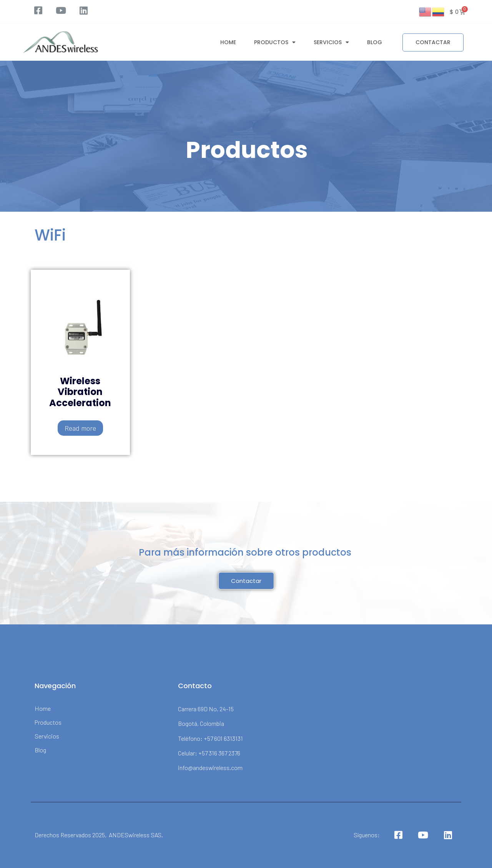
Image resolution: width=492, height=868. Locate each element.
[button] (433, 41)
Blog (375, 41)
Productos (275, 41)
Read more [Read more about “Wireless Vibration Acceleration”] (80, 428)
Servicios (331, 41)
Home (228, 41)
